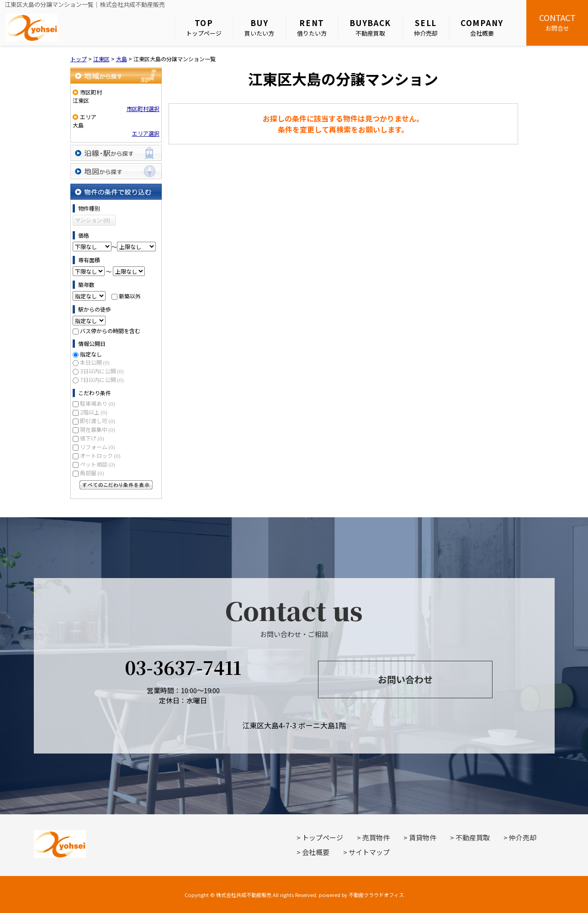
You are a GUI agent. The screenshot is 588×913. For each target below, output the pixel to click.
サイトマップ (369, 852)
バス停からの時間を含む (110, 331)
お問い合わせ (405, 679)
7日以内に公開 (102, 380)
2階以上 (94, 412)
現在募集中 (98, 429)
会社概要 (482, 27)
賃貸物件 (423, 837)
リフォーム (98, 447)
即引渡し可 (98, 421)
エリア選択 (146, 133)
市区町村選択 (143, 109)
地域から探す (116, 76)
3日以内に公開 (102, 371)
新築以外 (130, 296)
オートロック (100, 455)
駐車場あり (98, 403)
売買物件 (376, 837)
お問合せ (557, 22)
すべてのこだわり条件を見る (116, 485)
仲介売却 (426, 27)
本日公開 (95, 362)
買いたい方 (259, 27)
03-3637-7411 (183, 667)
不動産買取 (370, 27)
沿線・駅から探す (116, 153)
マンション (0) (93, 220)
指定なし (91, 354)
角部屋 (92, 473)
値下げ (92, 438)
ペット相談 (98, 464)
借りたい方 (312, 27)
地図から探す (116, 171)
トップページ (204, 27)
